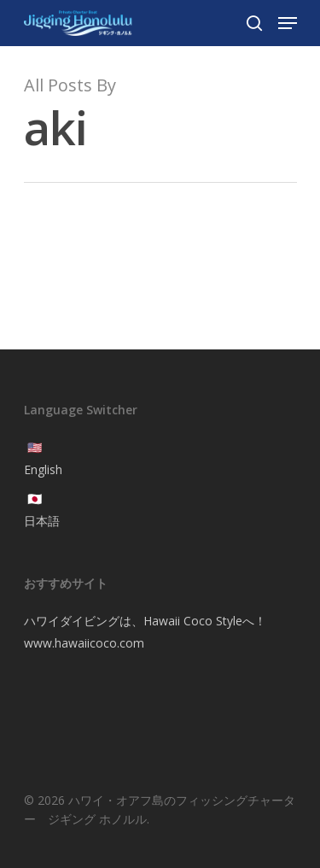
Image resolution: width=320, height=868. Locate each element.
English (43, 469)
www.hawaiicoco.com (84, 643)
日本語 (42, 521)
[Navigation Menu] (288, 23)
